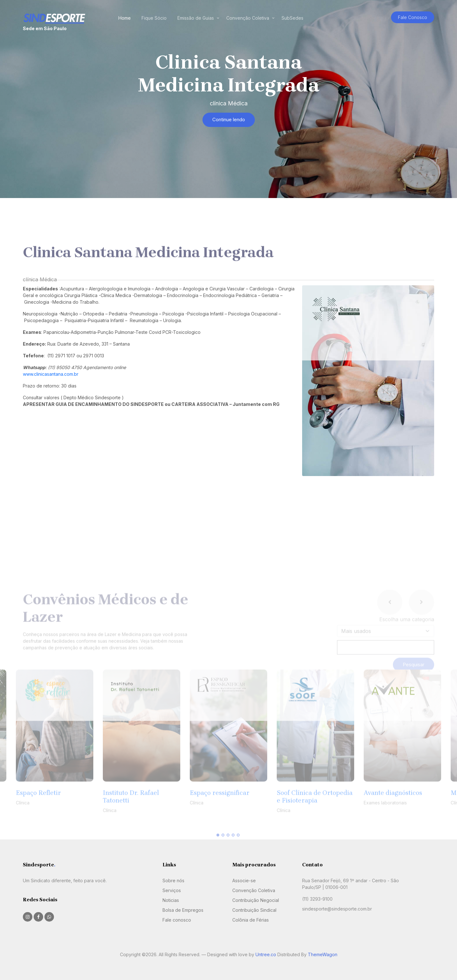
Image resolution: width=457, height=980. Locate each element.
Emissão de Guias (196, 18)
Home (125, 18)
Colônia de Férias (251, 920)
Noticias (171, 900)
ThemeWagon (323, 954)
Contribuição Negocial (256, 900)
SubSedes (292, 18)
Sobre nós (173, 881)
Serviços (172, 890)
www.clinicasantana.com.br (51, 374)
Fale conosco (177, 920)
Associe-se (244, 881)
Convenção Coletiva (248, 18)
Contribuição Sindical (254, 910)
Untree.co (266, 954)
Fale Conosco (413, 17)
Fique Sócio (154, 18)
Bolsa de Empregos (183, 910)
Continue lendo (229, 119)
